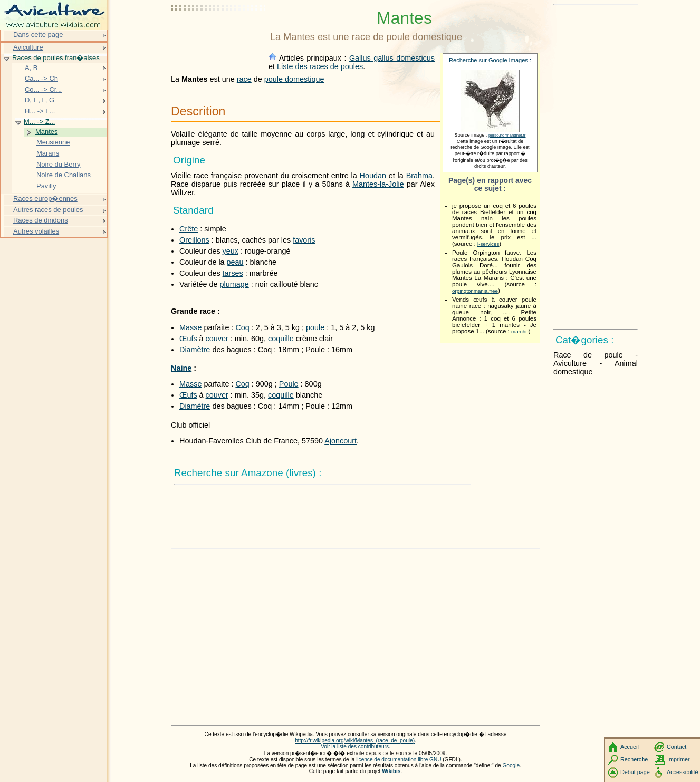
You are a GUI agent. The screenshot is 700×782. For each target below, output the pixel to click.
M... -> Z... (39, 122)
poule (315, 327)
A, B (31, 68)
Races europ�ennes (45, 199)
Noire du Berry (59, 164)
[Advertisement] (218, 34)
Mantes (46, 132)
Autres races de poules (48, 210)
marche (520, 331)
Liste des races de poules (320, 66)
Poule (289, 384)
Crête (189, 229)
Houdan (373, 176)
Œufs (188, 339)
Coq (242, 327)
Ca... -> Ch (41, 78)
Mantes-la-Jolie (378, 184)
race (244, 79)
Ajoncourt (341, 441)
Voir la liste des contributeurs (355, 746)
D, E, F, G (40, 100)
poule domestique (294, 79)
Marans (48, 153)
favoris (304, 240)
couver (217, 339)
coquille (281, 339)
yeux (231, 251)
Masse (190, 327)
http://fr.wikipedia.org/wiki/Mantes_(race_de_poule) (355, 741)
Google (511, 765)
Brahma (419, 176)
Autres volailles (36, 231)
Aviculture (28, 47)
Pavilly (46, 186)
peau (235, 262)
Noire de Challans (64, 175)
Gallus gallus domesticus (392, 58)
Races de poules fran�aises (56, 58)
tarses (233, 273)
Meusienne (53, 142)
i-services (488, 244)
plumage (234, 284)
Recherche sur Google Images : (490, 60)
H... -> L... (40, 111)
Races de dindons (41, 220)
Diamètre (195, 350)
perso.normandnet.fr (507, 135)
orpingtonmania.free (475, 291)
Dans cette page (38, 35)
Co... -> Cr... (43, 89)
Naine (181, 368)
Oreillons (194, 240)
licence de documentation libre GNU (399, 760)
